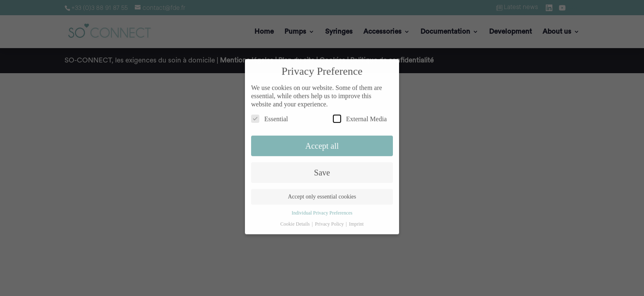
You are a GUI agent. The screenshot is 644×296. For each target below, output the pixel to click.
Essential (270, 115)
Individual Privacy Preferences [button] (322, 209)
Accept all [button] (322, 142)
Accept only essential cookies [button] (322, 193)
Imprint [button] (356, 220)
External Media (360, 115)
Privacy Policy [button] (330, 220)
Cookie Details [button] (296, 220)
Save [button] (322, 169)
